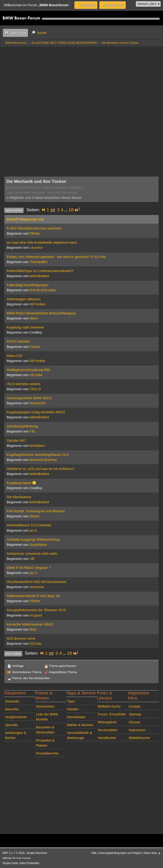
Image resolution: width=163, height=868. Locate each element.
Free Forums (23, 858)
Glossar (135, 722)
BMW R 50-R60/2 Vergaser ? (29, 568)
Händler (73, 709)
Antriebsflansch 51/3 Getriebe (29, 525)
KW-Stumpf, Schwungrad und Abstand (36, 511)
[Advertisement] (81, 81)
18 (71, 210)
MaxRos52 (38, 403)
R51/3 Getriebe (18, 341)
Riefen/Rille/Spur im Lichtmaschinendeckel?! (40, 271)
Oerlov (34, 516)
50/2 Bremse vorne (21, 638)
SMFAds (7, 858)
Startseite (12, 701)
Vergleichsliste (16, 717)
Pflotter (35, 233)
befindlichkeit (39, 276)
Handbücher (107, 738)
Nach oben (13, 654)
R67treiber (37, 304)
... (66, 210)
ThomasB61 (39, 262)
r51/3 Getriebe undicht (24, 384)
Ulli (32, 559)
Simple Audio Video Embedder (21, 863)
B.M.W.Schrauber (43, 290)
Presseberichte (47, 753)
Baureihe (12, 709)
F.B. (32, 431)
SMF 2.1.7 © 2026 (13, 853)
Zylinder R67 (16, 441)
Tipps (71, 701)
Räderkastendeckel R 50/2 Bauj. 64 (33, 596)
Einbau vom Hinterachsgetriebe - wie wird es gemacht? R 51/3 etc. (57, 257)
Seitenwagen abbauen (24, 299)
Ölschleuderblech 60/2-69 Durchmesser (37, 582)
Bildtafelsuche (139, 738)
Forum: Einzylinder (112, 714)
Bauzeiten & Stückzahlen (45, 730)
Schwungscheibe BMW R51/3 (29, 398)
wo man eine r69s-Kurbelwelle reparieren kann (42, 242)
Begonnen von (32, 219)
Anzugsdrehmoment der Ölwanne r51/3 (36, 610)
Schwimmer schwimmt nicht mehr (32, 554)
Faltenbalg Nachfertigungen (28, 285)
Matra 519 (14, 356)
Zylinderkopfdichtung (22, 426)
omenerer (37, 587)
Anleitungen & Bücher (16, 735)
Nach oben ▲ (152, 853)
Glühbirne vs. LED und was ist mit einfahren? (41, 469)
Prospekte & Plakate (45, 743)
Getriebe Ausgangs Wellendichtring (33, 540)
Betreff (12, 219)
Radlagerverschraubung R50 (28, 370)
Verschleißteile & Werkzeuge (80, 735)
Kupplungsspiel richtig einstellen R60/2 (36, 412)
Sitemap (135, 714)
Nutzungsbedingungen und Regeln (120, 853)
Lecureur (36, 248)
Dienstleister (76, 717)
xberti (34, 318)
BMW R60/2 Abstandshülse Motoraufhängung (41, 313)
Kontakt (134, 706)
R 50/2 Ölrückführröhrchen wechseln (34, 228)
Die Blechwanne (19, 497)
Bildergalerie (107, 722)
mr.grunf (36, 615)
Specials (12, 725)
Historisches (45, 706)
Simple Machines (37, 853)
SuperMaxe (38, 545)
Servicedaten (108, 730)
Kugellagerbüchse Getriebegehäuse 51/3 (38, 455)
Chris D (35, 389)
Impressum (137, 730)
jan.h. (34, 531)
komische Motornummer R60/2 (30, 624)
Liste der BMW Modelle (47, 717)
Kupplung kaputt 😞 (21, 483)
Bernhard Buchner (43, 460)
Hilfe (94, 853)
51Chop (36, 644)
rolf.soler (36, 375)
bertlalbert (37, 446)
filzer (33, 629)
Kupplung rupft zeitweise (25, 327)
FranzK (35, 347)
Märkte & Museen (80, 725)
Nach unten (14, 210)
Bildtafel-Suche (109, 706)
